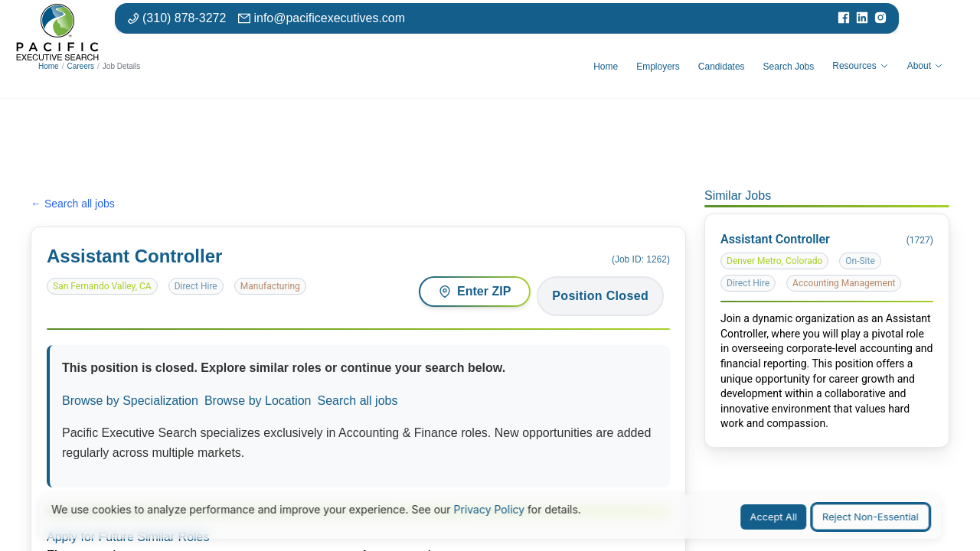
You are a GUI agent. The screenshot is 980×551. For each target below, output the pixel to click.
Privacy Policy (490, 509)
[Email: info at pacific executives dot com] (322, 18)
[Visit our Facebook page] (844, 18)
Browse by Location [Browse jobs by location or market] (258, 401)
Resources (860, 66)
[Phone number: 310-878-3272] (176, 18)
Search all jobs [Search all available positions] (358, 401)
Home (49, 66)
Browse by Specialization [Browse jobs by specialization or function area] (130, 401)
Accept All (774, 517)
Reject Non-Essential (871, 517)
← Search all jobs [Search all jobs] (73, 204)
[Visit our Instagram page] (880, 18)
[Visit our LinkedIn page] (862, 18)
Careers (80, 66)
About (925, 66)
